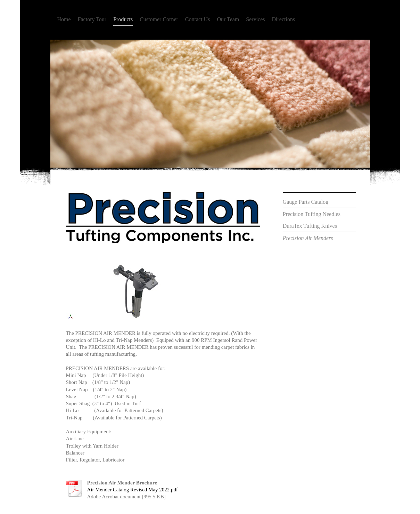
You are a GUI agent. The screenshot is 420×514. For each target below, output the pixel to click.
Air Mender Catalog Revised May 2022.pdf (133, 490)
